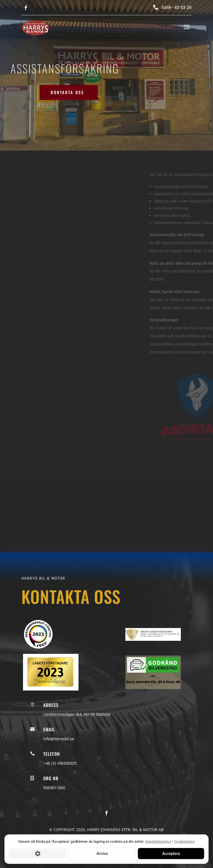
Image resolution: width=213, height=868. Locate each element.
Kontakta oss (67, 92)
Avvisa (102, 853)
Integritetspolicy (158, 841)
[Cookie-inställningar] (38, 853)
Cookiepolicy (184, 841)
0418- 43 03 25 (177, 7)
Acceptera (171, 853)
